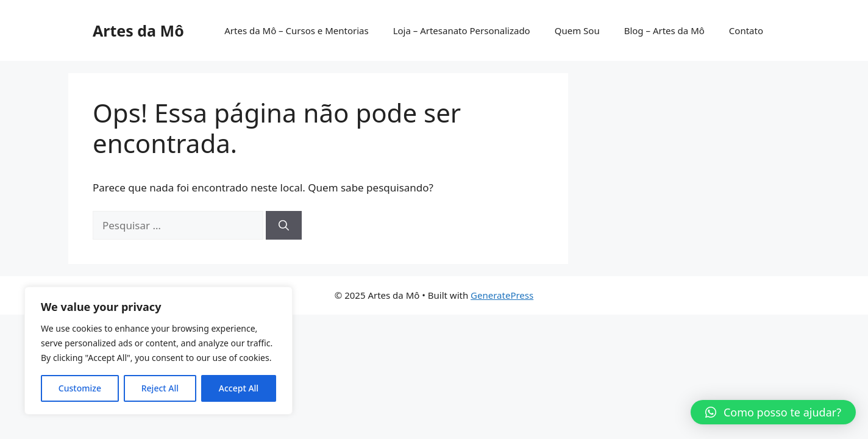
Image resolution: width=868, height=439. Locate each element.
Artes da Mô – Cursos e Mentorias (296, 30)
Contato (746, 30)
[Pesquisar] (284, 226)
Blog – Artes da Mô (664, 30)
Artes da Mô (138, 30)
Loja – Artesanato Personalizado (462, 30)
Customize (80, 388)
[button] (773, 412)
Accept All (239, 388)
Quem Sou (577, 30)
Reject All (160, 388)
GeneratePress (502, 295)
